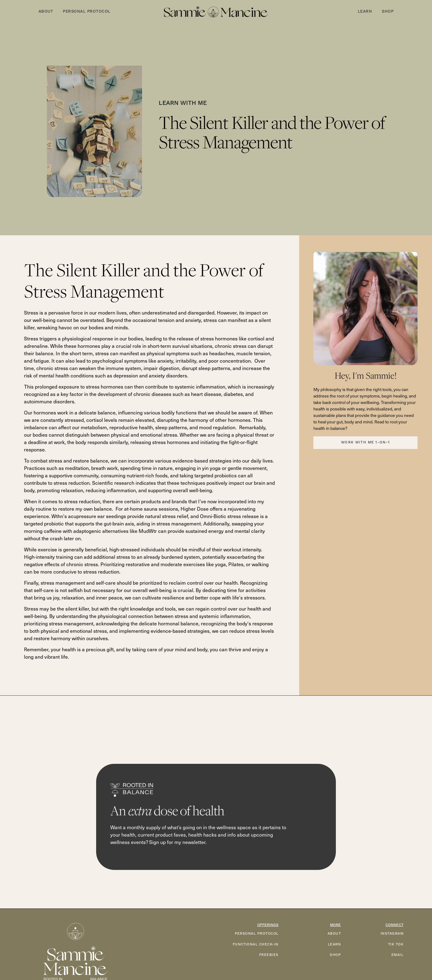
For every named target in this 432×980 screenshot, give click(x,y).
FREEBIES (269, 955)
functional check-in (256, 944)
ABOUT (334, 934)
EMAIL (397, 955)
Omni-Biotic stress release (229, 516)
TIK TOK (396, 944)
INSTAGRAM (392, 934)
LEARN (334, 944)
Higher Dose (195, 509)
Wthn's (59, 516)
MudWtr (148, 531)
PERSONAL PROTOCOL (257, 934)
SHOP (335, 955)
